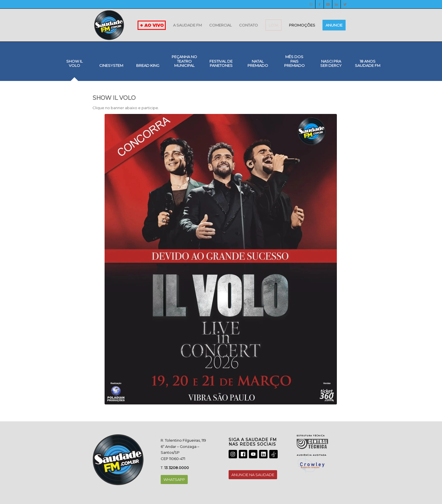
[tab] (74, 65)
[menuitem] (187, 25)
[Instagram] (311, 4)
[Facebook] (320, 4)
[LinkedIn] (336, 4)
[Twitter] (345, 4)
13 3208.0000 (177, 468)
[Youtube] (328, 4)
